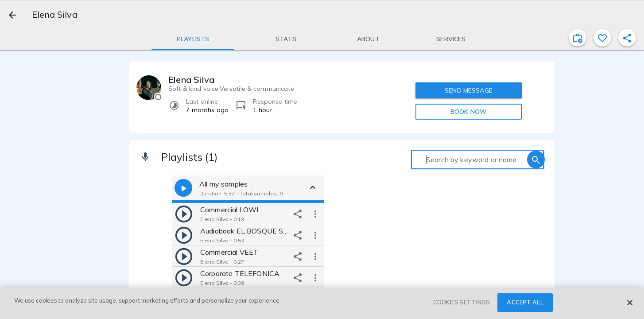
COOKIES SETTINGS (462, 302)
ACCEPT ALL (525, 302)
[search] (536, 159)
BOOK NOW (469, 112)
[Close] (630, 303)
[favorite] (602, 38)
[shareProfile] (627, 38)
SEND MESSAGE (469, 90)
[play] (184, 214)
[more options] (315, 214)
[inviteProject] (578, 38)
